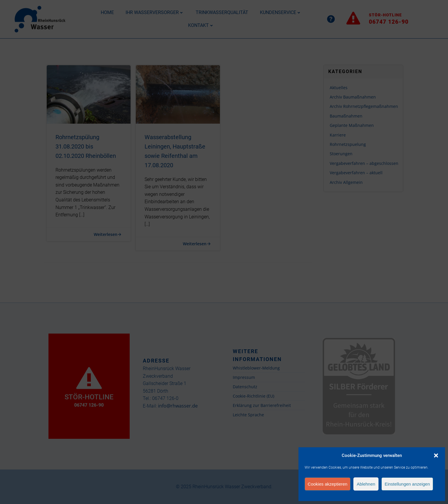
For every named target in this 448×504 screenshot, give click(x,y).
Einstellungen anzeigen (407, 484)
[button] (436, 455)
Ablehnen (366, 484)
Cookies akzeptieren (328, 484)
